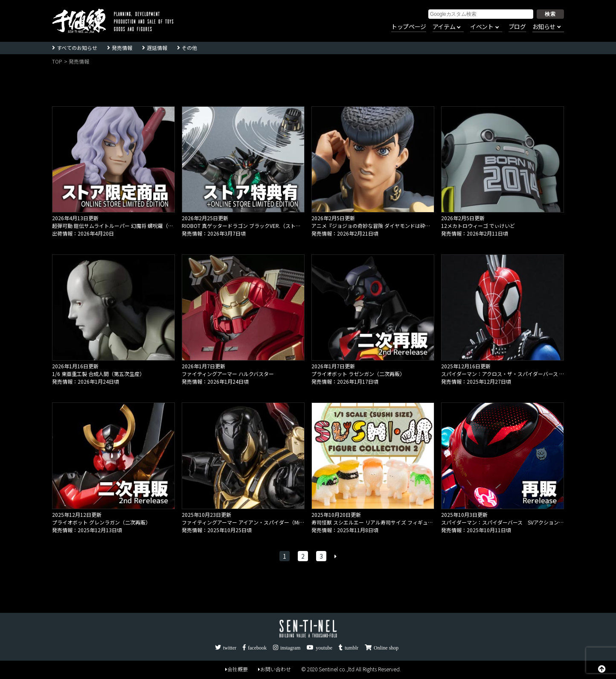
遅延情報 (157, 48)
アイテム (444, 27)
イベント (482, 27)
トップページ (409, 27)
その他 (189, 48)
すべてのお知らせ (77, 48)
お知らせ (544, 27)
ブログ (517, 27)
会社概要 (237, 669)
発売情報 (122, 48)
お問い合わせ (275, 669)
